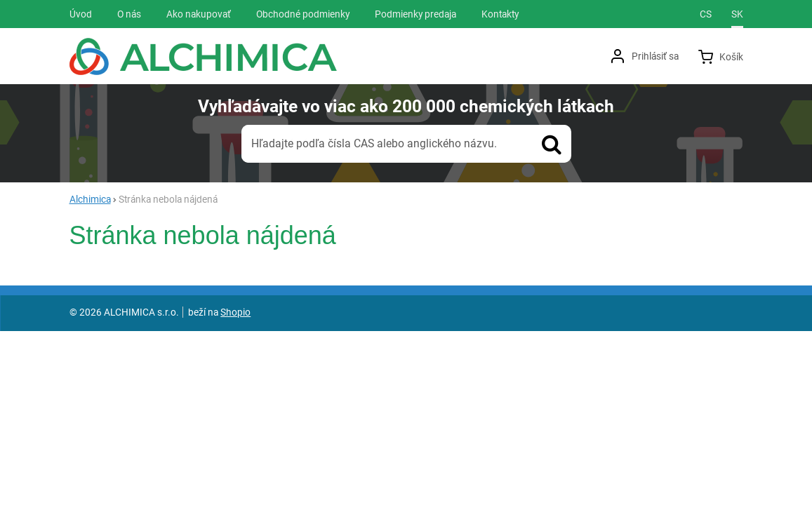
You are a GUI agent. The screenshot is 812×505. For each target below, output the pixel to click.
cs (706, 14)
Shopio (235, 312)
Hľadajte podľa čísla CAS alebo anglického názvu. (374, 143)
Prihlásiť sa (655, 56)
